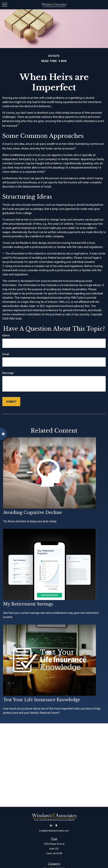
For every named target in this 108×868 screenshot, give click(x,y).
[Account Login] (56, 825)
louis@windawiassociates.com (54, 831)
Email (6, 354)
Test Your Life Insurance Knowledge (42, 700)
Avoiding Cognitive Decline (32, 512)
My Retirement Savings (28, 604)
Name (6, 335)
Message (8, 373)
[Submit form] (11, 402)
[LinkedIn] (51, 825)
